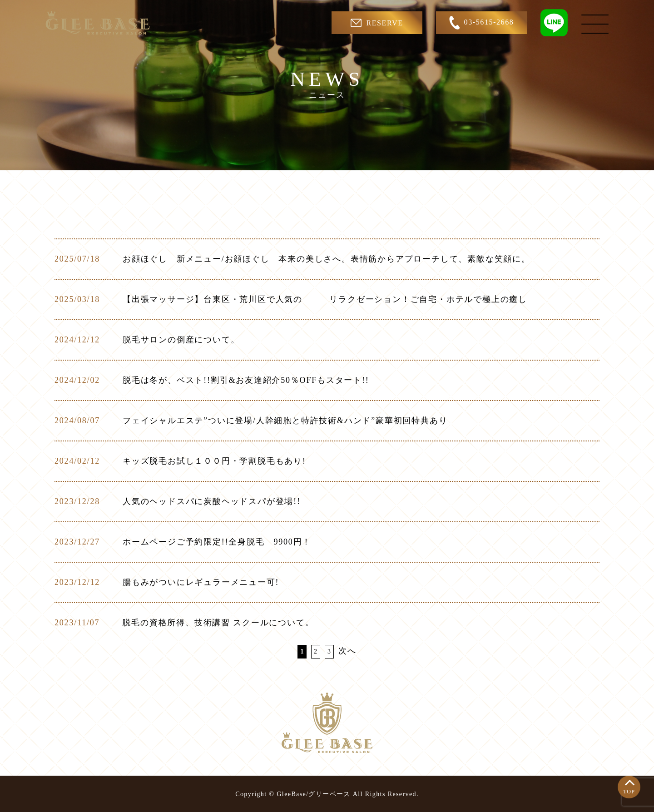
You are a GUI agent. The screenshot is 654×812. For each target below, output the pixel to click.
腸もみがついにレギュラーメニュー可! (201, 582)
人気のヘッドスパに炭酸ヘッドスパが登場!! (212, 501)
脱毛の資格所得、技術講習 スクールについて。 (218, 623)
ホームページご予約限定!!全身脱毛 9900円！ (217, 542)
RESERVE (377, 23)
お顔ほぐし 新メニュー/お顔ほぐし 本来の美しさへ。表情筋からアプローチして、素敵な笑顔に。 (327, 259)
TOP (629, 792)
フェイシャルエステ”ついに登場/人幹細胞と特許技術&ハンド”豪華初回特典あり (285, 421)
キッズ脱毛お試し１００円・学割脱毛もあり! (214, 461)
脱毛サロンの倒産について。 (181, 340)
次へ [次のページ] (347, 651)
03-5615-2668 (482, 23)
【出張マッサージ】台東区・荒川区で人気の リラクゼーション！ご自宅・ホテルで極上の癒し (325, 299)
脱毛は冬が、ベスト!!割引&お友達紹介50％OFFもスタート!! (246, 380)
